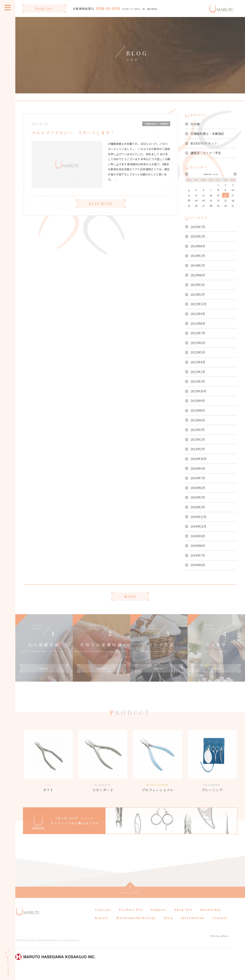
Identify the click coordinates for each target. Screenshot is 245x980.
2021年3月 (198, 430)
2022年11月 (198, 304)
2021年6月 (198, 420)
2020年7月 (198, 478)
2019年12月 (198, 517)
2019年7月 (198, 555)
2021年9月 (198, 401)
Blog (168, 928)
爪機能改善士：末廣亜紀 (207, 134)
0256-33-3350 (108, 8)
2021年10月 (198, 391)
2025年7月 (198, 227)
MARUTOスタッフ (204, 143)
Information (193, 928)
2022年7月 (198, 333)
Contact (220, 928)
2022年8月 (198, 324)
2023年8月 (198, 275)
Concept (103, 919)
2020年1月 (198, 507)
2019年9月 (198, 536)
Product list (131, 919)
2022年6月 (198, 343)
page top (130, 902)
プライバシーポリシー (219, 946)
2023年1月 (198, 294)
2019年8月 (198, 546)
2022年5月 (198, 352)
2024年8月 (198, 246)
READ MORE (101, 213)
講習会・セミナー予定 (206, 153)
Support (159, 919)
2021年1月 (198, 449)
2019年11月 (198, 526)
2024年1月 (198, 265)
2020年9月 (198, 469)
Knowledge (211, 919)
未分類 (195, 124)
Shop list (44, 9)
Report (102, 928)
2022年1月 (198, 381)
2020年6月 (198, 488)
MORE (130, 597)
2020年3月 (198, 497)
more (44, 668)
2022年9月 (198, 314)
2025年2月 (198, 236)
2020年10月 (199, 459)
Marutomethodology (136, 928)
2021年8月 (198, 410)
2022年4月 (198, 362)
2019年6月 (198, 565)
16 (225, 195)
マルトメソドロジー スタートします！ (73, 142)
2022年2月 (198, 372)
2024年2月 (198, 256)
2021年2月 (198, 439)
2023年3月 (198, 285)
